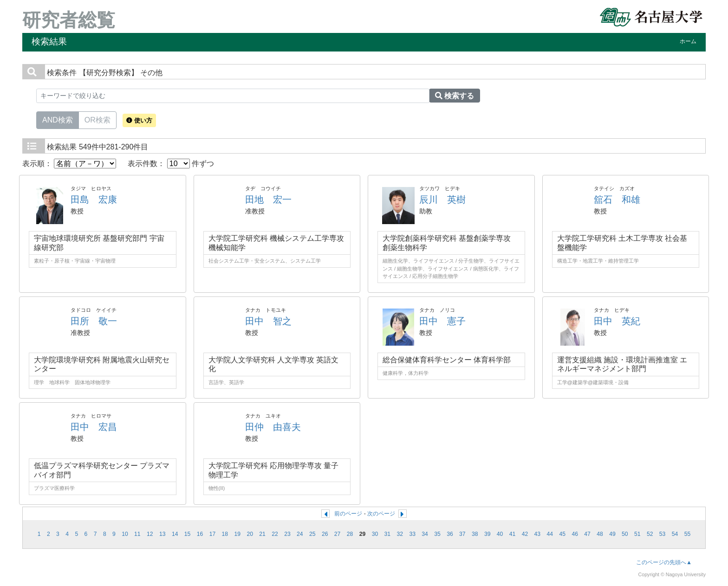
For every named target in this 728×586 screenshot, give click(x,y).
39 (487, 534)
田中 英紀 (617, 321)
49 (612, 534)
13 (162, 534)
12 (150, 534)
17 (213, 534)
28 (350, 534)
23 (287, 534)
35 (437, 534)
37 (462, 534)
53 (663, 534)
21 (262, 534)
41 (513, 534)
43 (538, 534)
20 (250, 534)
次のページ (381, 514)
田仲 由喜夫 (273, 427)
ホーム (688, 41)
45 (562, 534)
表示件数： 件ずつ (171, 164)
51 (637, 534)
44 (550, 534)
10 (125, 534)
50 (625, 534)
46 (575, 534)
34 (425, 534)
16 (200, 534)
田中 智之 (268, 321)
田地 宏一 (268, 200)
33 (412, 534)
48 (600, 534)
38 (475, 534)
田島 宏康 (94, 200)
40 (500, 534)
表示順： (69, 164)
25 (312, 534)
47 (587, 534)
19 (237, 534)
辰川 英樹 (442, 200)
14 (175, 534)
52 (650, 534)
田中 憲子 (442, 321)
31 (388, 534)
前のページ (348, 514)
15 (188, 534)
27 (338, 534)
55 (688, 534)
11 (137, 534)
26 (325, 534)
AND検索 (58, 119)
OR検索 (97, 119)
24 (300, 534)
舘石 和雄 (617, 200)
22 (275, 534)
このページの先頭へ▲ (664, 562)
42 (525, 534)
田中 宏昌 (94, 427)
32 (400, 534)
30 (375, 534)
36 (450, 534)
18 (225, 534)
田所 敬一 (94, 321)
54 (675, 534)
